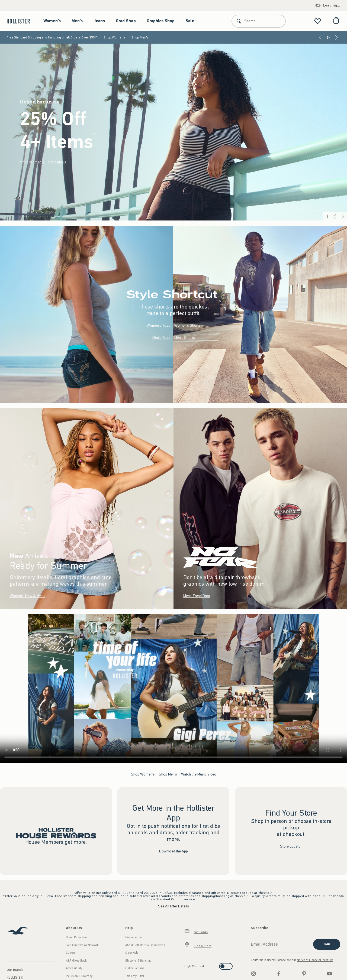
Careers (71, 953)
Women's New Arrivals (28, 596)
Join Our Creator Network (82, 945)
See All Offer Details (173, 906)
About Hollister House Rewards (145, 945)
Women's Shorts (187, 325)
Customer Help (135, 937)
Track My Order (135, 976)
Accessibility (74, 968)
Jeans (99, 21)
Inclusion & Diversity (79, 976)
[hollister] (21, 21)
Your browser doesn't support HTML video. (173, 689)
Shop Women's (115, 37)
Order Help (132, 953)
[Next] (336, 37)
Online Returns (135, 968)
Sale (190, 21)
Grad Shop (126, 21)
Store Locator (291, 846)
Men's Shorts (185, 338)
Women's (52, 21)
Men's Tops (161, 338)
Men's (77, 21)
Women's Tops (158, 325)
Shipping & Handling (138, 961)
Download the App (173, 851)
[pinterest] (304, 973)
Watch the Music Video (199, 774)
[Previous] (320, 37)
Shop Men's (140, 37)
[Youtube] (329, 973)
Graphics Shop (161, 21)
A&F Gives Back (76, 961)
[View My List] (318, 21)
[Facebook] (279, 973)
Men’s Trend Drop (197, 596)
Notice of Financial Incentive (315, 960)
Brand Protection (76, 937)
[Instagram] (253, 973)
